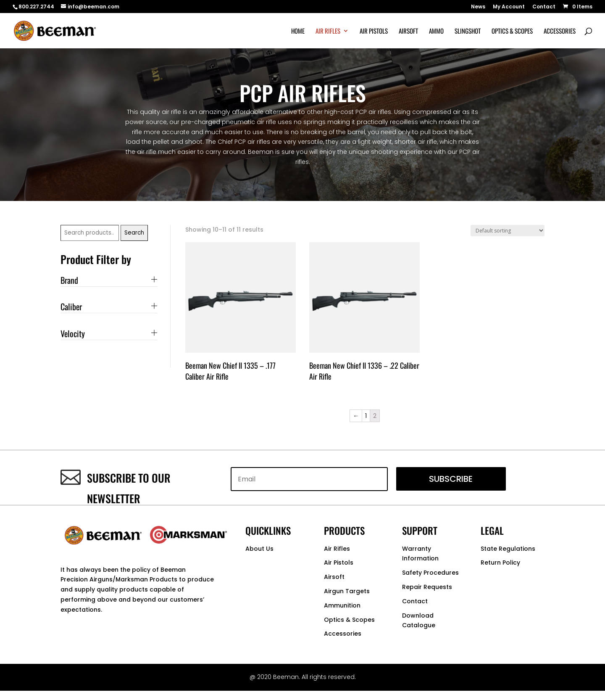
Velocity (73, 333)
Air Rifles (328, 32)
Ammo (436, 32)
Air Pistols (374, 32)
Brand (69, 280)
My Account (509, 7)
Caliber (71, 306)
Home (298, 32)
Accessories (560, 32)
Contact (544, 7)
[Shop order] (508, 231)
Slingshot (468, 32)
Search (134, 233)
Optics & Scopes (512, 32)
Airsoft (408, 32)
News (478, 7)
